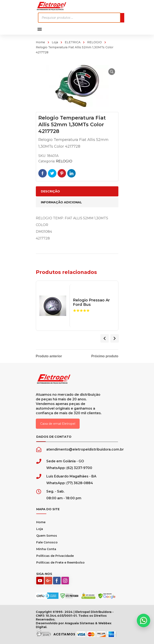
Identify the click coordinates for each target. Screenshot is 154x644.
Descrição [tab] (50, 191)
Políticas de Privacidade (55, 556)
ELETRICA (73, 42)
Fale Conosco (47, 542)
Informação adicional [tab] (61, 202)
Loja (55, 42)
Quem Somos (47, 536)
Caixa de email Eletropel (58, 424)
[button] (112, 72)
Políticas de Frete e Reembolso (60, 563)
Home (40, 42)
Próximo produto (105, 356)
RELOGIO (94, 42)
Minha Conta (46, 549)
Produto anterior (49, 356)
